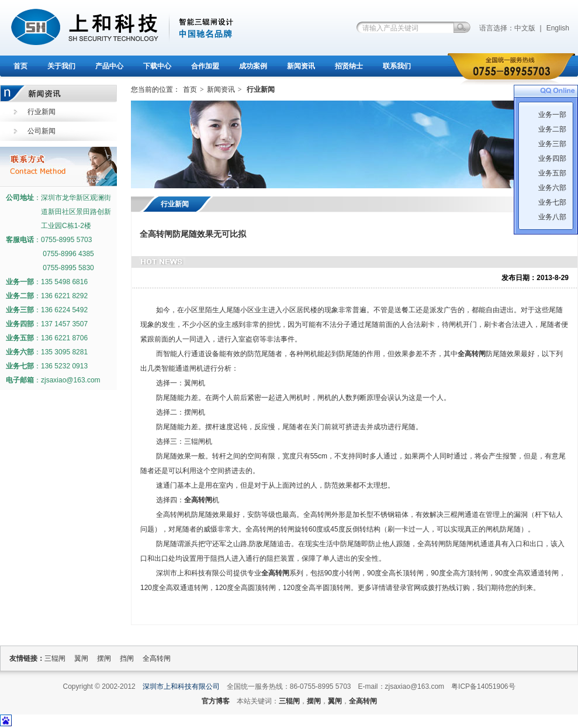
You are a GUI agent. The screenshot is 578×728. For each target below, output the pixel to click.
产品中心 (109, 66)
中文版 (525, 28)
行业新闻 (41, 112)
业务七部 (552, 202)
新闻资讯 (301, 66)
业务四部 (552, 158)
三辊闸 (55, 658)
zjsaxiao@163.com (71, 380)
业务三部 (552, 144)
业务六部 (552, 188)
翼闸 (81, 658)
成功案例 (253, 66)
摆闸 (104, 658)
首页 (20, 66)
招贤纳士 (349, 66)
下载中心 (157, 66)
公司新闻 (41, 131)
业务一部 (552, 115)
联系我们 (397, 66)
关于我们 (61, 66)
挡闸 (127, 658)
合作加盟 (205, 66)
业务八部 (552, 217)
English (558, 28)
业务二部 (552, 129)
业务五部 (552, 173)
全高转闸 (472, 354)
